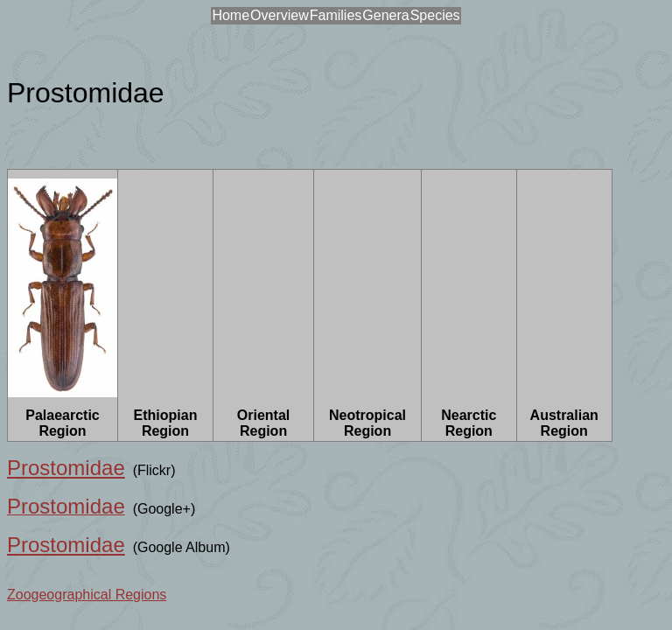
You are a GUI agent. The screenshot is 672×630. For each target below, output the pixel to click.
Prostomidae (66, 468)
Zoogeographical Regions (87, 595)
